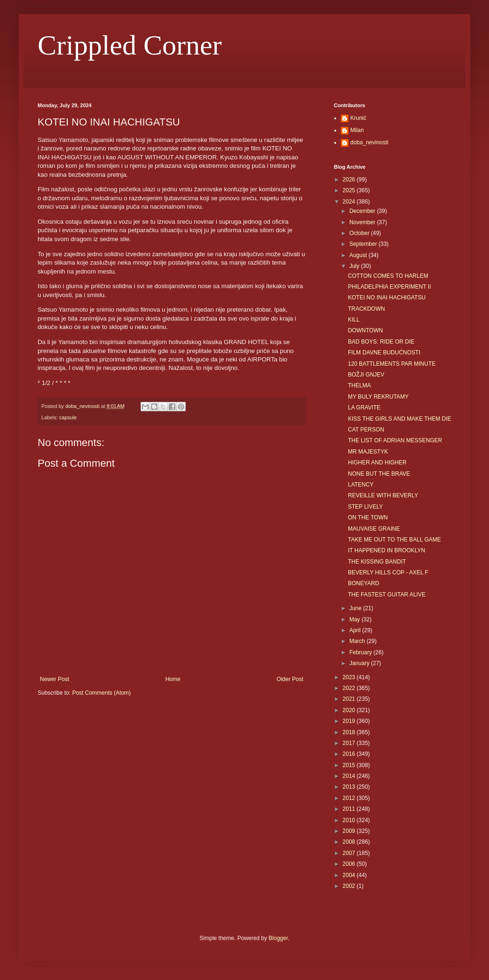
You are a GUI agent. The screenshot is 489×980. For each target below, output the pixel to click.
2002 (350, 886)
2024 (350, 202)
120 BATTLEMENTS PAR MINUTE (392, 364)
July (355, 266)
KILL (354, 320)
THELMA (359, 385)
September (364, 244)
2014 (350, 776)
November (363, 222)
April (356, 630)
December (363, 211)
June (356, 608)
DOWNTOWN (365, 330)
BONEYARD (363, 583)
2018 (350, 732)
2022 (350, 688)
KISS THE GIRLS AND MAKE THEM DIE (400, 419)
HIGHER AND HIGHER (377, 463)
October (360, 233)
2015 (350, 765)
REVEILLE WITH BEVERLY (383, 495)
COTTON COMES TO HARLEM (388, 276)
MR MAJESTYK (368, 452)
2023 (350, 677)
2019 (350, 721)
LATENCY (361, 485)
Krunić (358, 118)
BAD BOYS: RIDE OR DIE (381, 342)
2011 (350, 809)
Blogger (278, 938)
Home (173, 679)
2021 (350, 699)
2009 (350, 831)
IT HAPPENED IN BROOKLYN (386, 550)
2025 (350, 190)
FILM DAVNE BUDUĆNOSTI (384, 353)
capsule (68, 417)
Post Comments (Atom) (101, 693)
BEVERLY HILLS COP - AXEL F (388, 572)
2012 (350, 798)
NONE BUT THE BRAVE (379, 474)
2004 (350, 875)
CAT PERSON (366, 430)
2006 (350, 864)
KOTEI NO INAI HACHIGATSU (387, 298)
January (360, 663)
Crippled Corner (130, 45)
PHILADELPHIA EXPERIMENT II (390, 287)
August (359, 255)
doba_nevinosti (369, 142)
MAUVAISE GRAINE (374, 529)
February (361, 652)
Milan (357, 130)
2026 (350, 180)
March (358, 641)
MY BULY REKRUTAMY (378, 397)
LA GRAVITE (364, 408)
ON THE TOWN (368, 517)
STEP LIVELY (365, 507)
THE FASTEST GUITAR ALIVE (387, 595)
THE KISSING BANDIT (377, 562)
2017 (350, 743)
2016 (350, 754)
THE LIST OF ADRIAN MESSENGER (395, 440)
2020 (350, 710)
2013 (350, 787)
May (355, 619)
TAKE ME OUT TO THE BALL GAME (394, 540)
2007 (350, 853)
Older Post (290, 679)
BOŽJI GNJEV (366, 375)
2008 (350, 842)
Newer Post (55, 679)
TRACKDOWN (367, 309)
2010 (350, 820)
